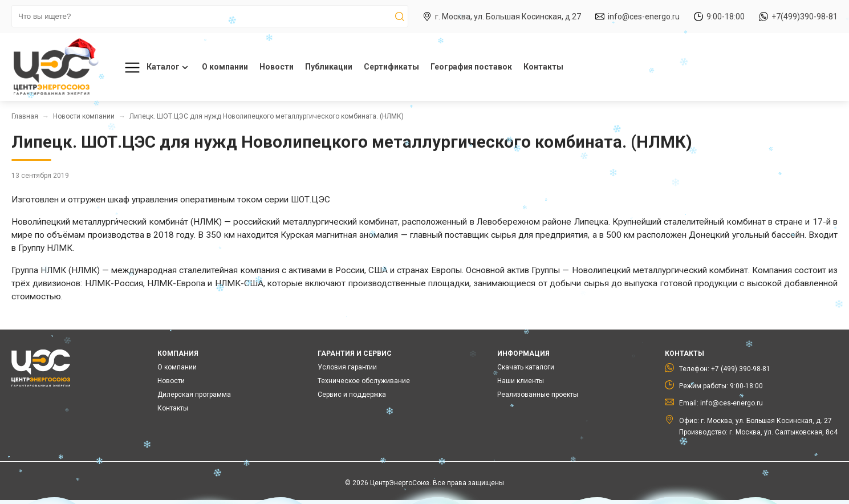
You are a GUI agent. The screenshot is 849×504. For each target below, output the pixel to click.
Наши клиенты (521, 381)
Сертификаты (391, 67)
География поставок (471, 67)
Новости (277, 67)
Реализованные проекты (538, 395)
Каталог (154, 68)
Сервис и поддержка (352, 395)
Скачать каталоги (526, 367)
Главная (25, 116)
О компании (225, 67)
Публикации (329, 67)
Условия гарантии (347, 367)
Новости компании (84, 116)
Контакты (543, 67)
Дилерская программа (194, 395)
